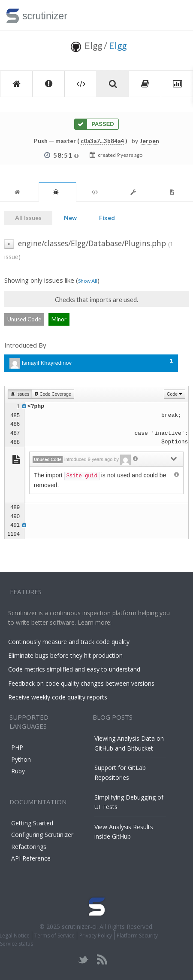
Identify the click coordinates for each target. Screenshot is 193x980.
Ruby (18, 771)
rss (102, 960)
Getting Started (32, 823)
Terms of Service (54, 936)
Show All (88, 281)
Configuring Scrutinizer (42, 835)
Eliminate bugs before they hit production (65, 655)
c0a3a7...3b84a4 (102, 141)
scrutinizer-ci (79, 927)
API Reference (31, 858)
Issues (20, 394)
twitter (83, 960)
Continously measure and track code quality (69, 642)
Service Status (17, 944)
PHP (17, 747)
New (70, 218)
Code (175, 394)
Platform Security (137, 936)
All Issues (28, 218)
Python (21, 759)
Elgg (118, 45)
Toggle (176, 15)
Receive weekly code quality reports (58, 697)
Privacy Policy (96, 936)
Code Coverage (53, 394)
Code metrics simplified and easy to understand (74, 669)
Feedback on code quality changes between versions (81, 683)
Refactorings (29, 847)
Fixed (107, 218)
